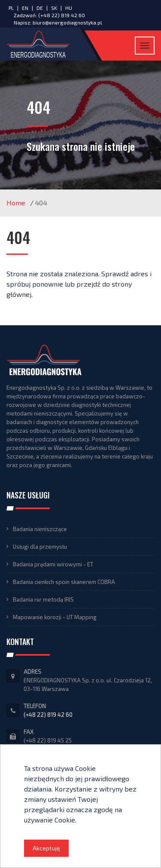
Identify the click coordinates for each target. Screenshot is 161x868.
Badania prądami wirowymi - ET (53, 564)
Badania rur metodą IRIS (43, 599)
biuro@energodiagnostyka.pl (67, 22)
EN (26, 8)
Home (16, 203)
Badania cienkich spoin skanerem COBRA (64, 582)
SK (55, 8)
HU (69, 8)
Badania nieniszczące (40, 529)
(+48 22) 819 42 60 (62, 15)
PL (11, 8)
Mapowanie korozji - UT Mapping (55, 617)
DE (40, 8)
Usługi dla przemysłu (40, 547)
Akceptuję (46, 848)
